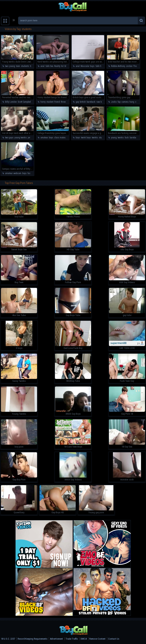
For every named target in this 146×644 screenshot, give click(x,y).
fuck (127, 138)
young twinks (21, 138)
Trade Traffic (72, 639)
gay (77, 102)
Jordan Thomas (133, 66)
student (50, 102)
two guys (9, 138)
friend (57, 102)
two (7, 66)
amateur (44, 138)
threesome (66, 102)
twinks (95, 138)
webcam (17, 173)
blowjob (68, 66)
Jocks (114, 102)
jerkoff (31, 138)
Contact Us (114, 639)
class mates (60, 138)
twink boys (86, 138)
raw (98, 102)
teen (18, 66)
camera (125, 102)
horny (43, 102)
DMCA (84, 639)
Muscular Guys (88, 66)
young (12, 66)
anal (42, 66)
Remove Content (97, 639)
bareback (91, 102)
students (25, 66)
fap (119, 102)
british (83, 102)
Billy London (11, 102)
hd (62, 66)
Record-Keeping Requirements (33, 639)
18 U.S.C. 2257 (8, 639)
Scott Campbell (25, 102)
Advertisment (56, 639)
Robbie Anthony (118, 66)
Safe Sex (49, 66)
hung (132, 102)
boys (103, 102)
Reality (57, 66)
